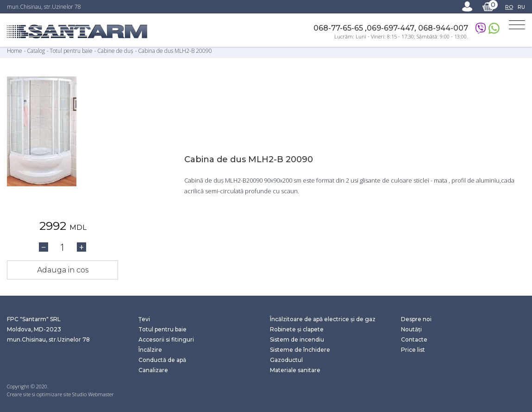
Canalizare (153, 370)
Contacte (414, 339)
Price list (413, 350)
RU (521, 7)
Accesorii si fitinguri (166, 339)
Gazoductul (286, 360)
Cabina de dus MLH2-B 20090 (175, 51)
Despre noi (416, 319)
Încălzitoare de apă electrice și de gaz (323, 319)
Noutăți (411, 329)
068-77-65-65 (339, 28)
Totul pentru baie (71, 51)
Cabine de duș (115, 51)
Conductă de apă (162, 360)
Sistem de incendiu (297, 339)
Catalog (37, 51)
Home (15, 51)
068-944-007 (443, 28)
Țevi (144, 319)
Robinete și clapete (297, 329)
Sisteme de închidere (300, 350)
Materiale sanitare (295, 370)
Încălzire (150, 350)
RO (509, 7)
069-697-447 (391, 28)
